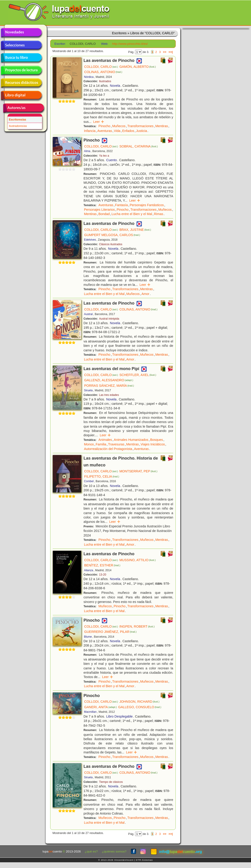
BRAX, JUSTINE (135, 230)
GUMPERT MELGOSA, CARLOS (112, 235)
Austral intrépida (109, 319)
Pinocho (105, 126)
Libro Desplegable (120, 716)
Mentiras (162, 126)
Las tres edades (109, 395)
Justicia (141, 131)
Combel (89, 481)
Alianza (89, 570)
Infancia (90, 131)
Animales (105, 440)
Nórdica (89, 77)
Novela (115, 86)
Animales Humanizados (131, 440)
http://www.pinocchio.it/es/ (130, 44)
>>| (171, 52)
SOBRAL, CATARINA (139, 146)
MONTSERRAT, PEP (138, 471)
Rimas (158, 214)
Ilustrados (105, 81)
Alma (87, 151)
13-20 (103, 575)
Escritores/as (17, 120)
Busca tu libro (21, 58)
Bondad (104, 214)
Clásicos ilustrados (111, 244)
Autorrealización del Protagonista (108, 449)
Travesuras (116, 444)
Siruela (88, 390)
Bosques (157, 440)
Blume (88, 637)
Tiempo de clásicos (111, 782)
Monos (89, 444)
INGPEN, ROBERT (137, 626)
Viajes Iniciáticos (153, 444)
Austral (88, 314)
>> (165, 52)
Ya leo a (104, 156)
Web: (105, 44)
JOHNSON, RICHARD (139, 702)
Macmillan (90, 712)
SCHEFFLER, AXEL (138, 375)
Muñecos (119, 126)
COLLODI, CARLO (101, 67)
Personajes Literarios (99, 210)
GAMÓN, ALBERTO (138, 67)
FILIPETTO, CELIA (102, 476)
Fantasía (121, 205)
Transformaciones (140, 126)
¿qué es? (91, 851)
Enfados (128, 131)
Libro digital (21, 95)
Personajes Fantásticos (147, 205)
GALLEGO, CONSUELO (140, 707)
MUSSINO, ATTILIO (137, 560)
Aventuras (105, 131)
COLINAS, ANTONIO (103, 72)
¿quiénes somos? (114, 851)
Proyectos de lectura (21, 70)
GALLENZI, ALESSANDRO (109, 380)
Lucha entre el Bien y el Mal (132, 214)
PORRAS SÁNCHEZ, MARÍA (109, 386)
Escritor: (60, 44)
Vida (117, 131)
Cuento (112, 160)
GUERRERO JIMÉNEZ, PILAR (110, 632)
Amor (145, 294)
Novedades (21, 33)
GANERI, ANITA (101, 707)
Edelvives (90, 240)
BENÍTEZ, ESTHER (102, 565)
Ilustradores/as (18, 126)
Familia (101, 444)
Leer (99, 122)
